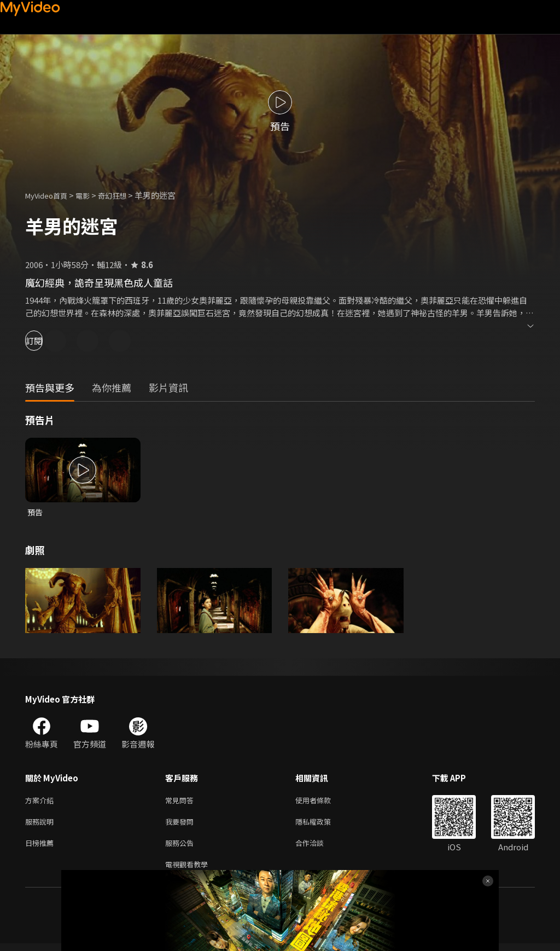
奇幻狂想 (124, 195)
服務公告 (182, 848)
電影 (91, 195)
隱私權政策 (322, 825)
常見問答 (182, 802)
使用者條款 (322, 802)
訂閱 (47, 341)
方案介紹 (42, 802)
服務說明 (42, 825)
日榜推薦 (42, 848)
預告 (36, 512)
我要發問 (182, 825)
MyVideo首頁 (50, 195)
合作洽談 (318, 848)
